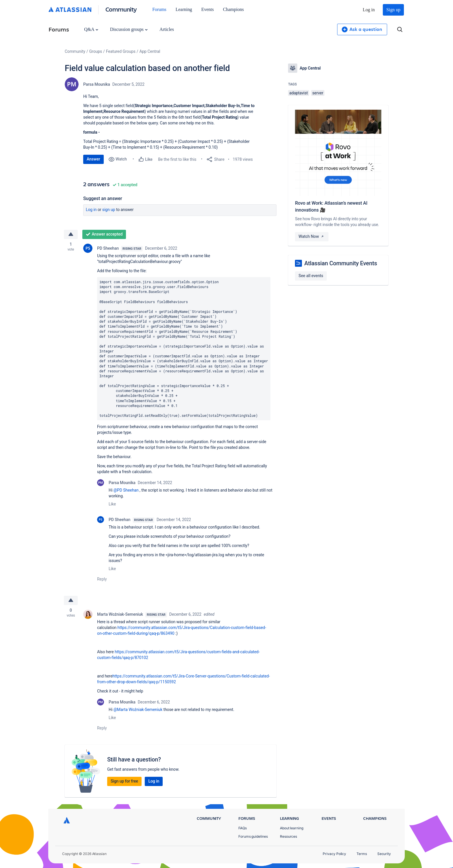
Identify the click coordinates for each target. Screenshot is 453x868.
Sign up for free (124, 781)
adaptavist (298, 93)
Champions (233, 9)
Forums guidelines (253, 836)
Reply (102, 579)
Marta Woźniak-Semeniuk (120, 614)
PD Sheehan (108, 248)
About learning (292, 828)
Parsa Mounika (97, 84)
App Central (150, 51)
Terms (362, 854)
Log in (369, 10)
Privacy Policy (334, 854)
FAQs (243, 828)
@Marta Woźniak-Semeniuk (138, 710)
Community (121, 9)
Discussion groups (129, 29)
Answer (93, 159)
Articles (167, 29)
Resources (288, 836)
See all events (311, 276)
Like (112, 504)
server (318, 93)
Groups (96, 51)
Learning (184, 9)
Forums (159, 9)
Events (208, 9)
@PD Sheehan (126, 490)
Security (384, 854)
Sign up (393, 10)
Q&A (91, 29)
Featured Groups (121, 51)
